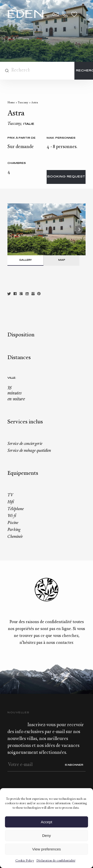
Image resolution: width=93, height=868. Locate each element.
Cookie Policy (25, 861)
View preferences (47, 849)
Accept (47, 822)
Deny (46, 835)
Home (11, 103)
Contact (56, 14)
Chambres (17, 163)
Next (79, 229)
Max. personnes (61, 138)
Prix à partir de (21, 138)
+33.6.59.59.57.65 (65, 14)
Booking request (66, 177)
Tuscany (23, 103)
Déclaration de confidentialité (56, 861)
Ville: (12, 378)
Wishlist (74, 14)
